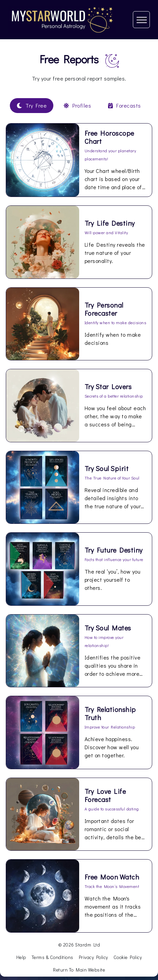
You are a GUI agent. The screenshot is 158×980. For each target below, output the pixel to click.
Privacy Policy (93, 957)
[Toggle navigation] (141, 20)
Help (21, 957)
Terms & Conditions (52, 957)
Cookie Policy (128, 957)
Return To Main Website (79, 970)
